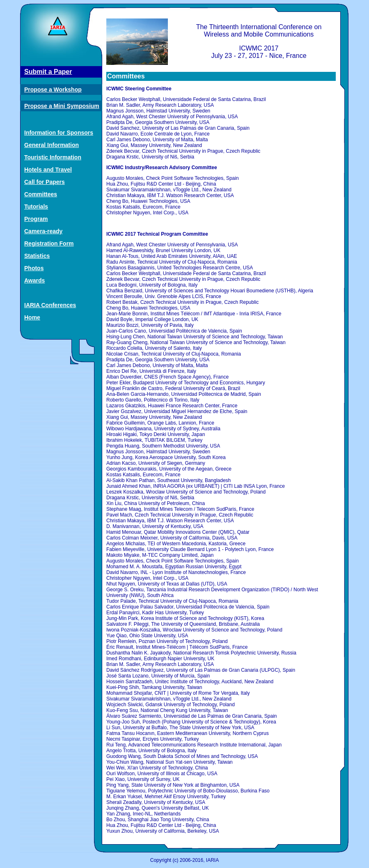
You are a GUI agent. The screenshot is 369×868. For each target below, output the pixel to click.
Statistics (37, 256)
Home (32, 317)
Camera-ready (43, 231)
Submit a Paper (48, 72)
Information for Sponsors (59, 133)
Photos (34, 268)
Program (36, 219)
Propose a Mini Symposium (62, 106)
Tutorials (36, 207)
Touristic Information (53, 157)
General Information (52, 145)
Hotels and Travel (48, 170)
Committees (41, 194)
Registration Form (49, 243)
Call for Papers (45, 182)
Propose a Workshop (53, 90)
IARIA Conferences (50, 305)
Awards (34, 280)
